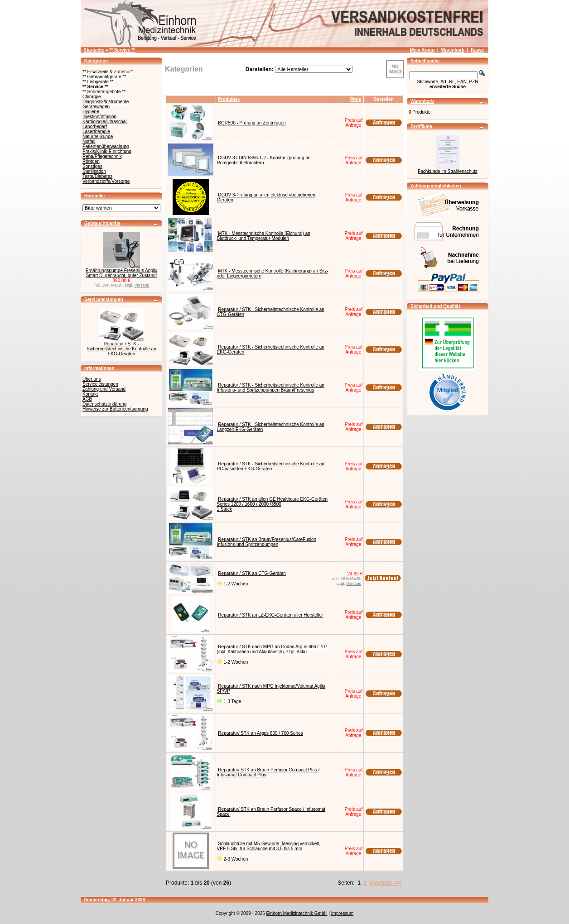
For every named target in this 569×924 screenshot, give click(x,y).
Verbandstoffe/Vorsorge (106, 181)
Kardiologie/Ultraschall (105, 122)
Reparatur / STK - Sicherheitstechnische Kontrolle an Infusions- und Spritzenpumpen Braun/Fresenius (271, 388)
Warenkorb (453, 50)
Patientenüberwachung (106, 146)
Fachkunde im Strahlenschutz (448, 171)
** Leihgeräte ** (98, 82)
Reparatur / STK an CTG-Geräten (252, 573)
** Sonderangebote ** (104, 92)
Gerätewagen (96, 107)
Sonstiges (92, 166)
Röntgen (91, 161)
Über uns (92, 379)
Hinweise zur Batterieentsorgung (115, 409)
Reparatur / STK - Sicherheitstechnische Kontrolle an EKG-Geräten (121, 349)
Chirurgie (92, 97)
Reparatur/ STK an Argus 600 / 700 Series (260, 733)
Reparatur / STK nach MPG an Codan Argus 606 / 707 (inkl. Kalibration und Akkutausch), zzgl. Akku (272, 649)
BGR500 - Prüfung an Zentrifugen (252, 123)
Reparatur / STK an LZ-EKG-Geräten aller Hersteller (270, 615)
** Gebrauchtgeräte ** (104, 77)
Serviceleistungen (104, 299)
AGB (87, 399)
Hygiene (91, 112)
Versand (142, 285)
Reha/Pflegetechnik (102, 156)
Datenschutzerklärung (104, 404)
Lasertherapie (96, 132)
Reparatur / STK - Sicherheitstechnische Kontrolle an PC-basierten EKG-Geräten (271, 466)
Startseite (94, 50)
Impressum (342, 913)
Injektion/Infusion (99, 117)
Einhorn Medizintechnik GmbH (297, 913)
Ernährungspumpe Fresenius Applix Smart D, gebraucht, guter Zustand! (121, 273)
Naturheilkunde (98, 136)
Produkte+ (229, 99)
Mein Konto (422, 50)
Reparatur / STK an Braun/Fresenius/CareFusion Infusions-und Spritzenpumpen (267, 542)
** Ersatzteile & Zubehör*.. (109, 72)
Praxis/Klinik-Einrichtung (107, 151)
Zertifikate (421, 127)
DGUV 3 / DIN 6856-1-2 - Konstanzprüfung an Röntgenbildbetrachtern (264, 160)
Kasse (477, 50)
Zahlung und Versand (104, 389)
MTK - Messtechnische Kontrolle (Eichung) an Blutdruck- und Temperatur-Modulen (264, 236)
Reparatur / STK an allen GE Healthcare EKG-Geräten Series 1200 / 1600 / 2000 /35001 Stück (272, 504)
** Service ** (122, 50)
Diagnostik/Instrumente (106, 102)
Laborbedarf (95, 127)
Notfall (89, 141)
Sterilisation (94, 171)
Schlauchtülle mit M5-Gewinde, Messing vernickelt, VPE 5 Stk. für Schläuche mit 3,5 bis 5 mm (269, 846)
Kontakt (90, 394)
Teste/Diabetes (97, 176)
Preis (356, 99)
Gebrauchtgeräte (102, 223)
